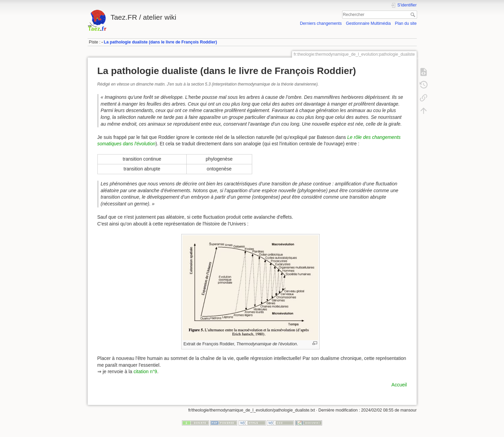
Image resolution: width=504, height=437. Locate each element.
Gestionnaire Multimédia (368, 23)
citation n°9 (145, 371)
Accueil (399, 385)
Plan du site (406, 23)
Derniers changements (321, 23)
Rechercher (414, 15)
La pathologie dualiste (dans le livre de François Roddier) (161, 42)
